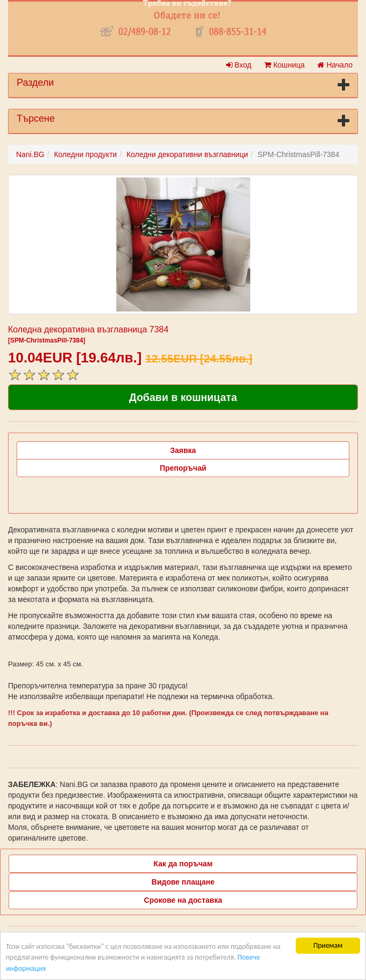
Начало (335, 65)
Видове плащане (183, 882)
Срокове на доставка (183, 900)
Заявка (183, 450)
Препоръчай (183, 468)
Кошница (284, 65)
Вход (239, 65)
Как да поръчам (183, 864)
